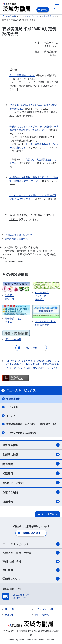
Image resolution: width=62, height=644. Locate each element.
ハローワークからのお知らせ (21, 433)
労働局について (31, 579)
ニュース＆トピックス (31, 544)
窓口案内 (31, 570)
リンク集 (10, 609)
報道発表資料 (13, 399)
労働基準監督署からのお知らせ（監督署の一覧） (32, 424)
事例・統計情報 (31, 562)
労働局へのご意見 (31, 533)
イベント (11, 416)
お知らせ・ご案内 (31, 483)
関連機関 (31, 464)
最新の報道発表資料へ (16, 239)
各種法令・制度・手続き (31, 553)
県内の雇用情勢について (22, 75)
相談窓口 (31, 473)
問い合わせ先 (42, 615)
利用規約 (10, 615)
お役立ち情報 (31, 445)
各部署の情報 (31, 454)
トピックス (12, 407)
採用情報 (31, 502)
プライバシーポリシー (46, 609)
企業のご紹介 (31, 492)
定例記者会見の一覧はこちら (20, 235)
